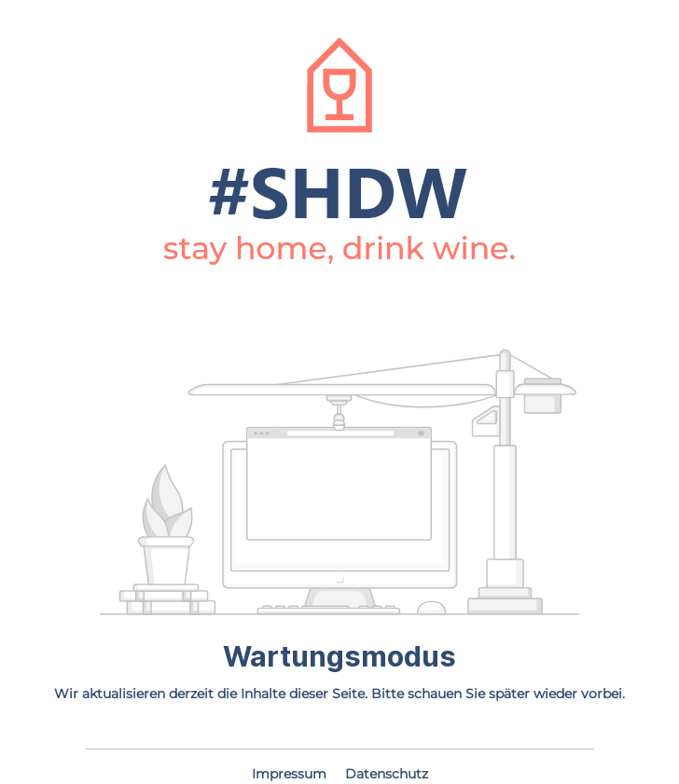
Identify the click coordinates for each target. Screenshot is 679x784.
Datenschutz (387, 774)
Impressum (291, 774)
